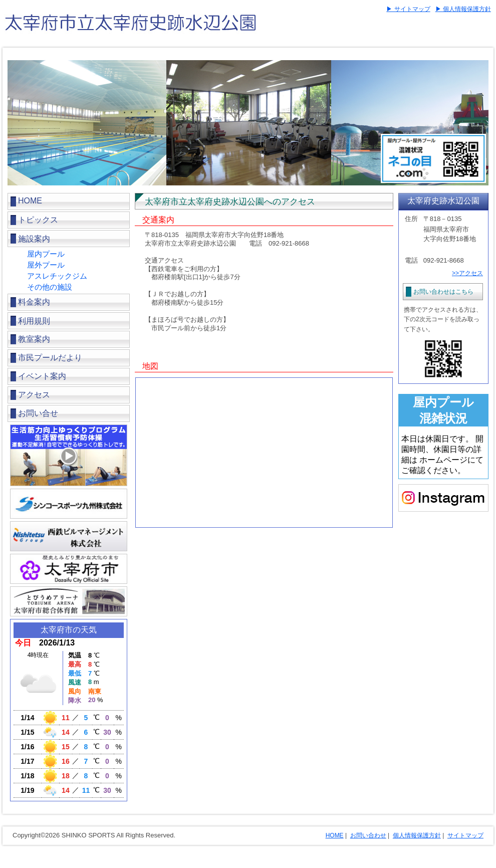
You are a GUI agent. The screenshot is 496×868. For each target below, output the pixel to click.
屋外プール (46, 265)
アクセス (34, 395)
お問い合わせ (368, 835)
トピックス (38, 220)
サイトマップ (465, 835)
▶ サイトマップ (408, 9)
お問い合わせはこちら (443, 292)
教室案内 (34, 339)
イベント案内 (42, 376)
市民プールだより (50, 358)
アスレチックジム (57, 276)
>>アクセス (467, 273)
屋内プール (46, 254)
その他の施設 (50, 287)
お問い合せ (38, 413)
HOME (30, 201)
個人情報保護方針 (417, 835)
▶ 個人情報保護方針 (463, 9)
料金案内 (34, 302)
